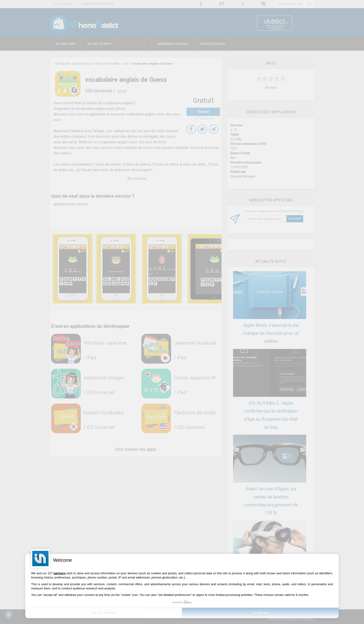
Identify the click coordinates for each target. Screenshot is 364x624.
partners (60, 573)
